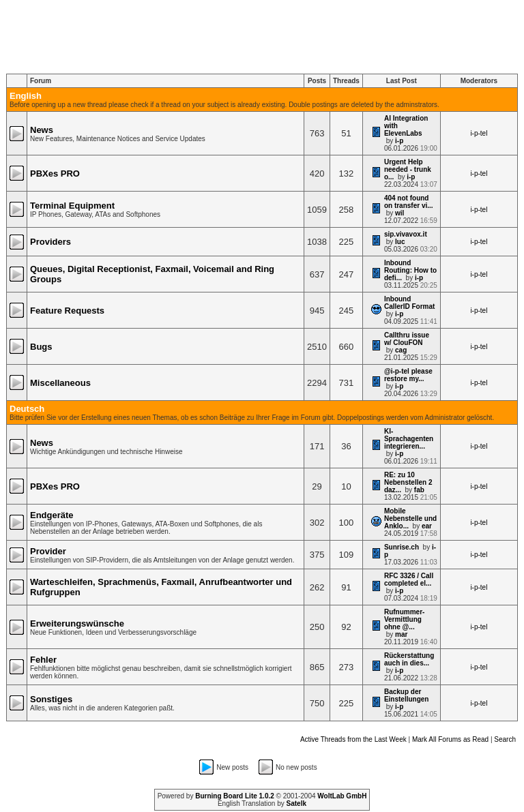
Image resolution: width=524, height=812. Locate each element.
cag (401, 350)
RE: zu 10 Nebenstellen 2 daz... (408, 482)
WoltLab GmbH (342, 796)
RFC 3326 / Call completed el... (409, 580)
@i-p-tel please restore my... (408, 375)
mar (401, 634)
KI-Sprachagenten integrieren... (409, 439)
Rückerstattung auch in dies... (409, 659)
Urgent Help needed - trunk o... (408, 169)
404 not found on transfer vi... (409, 202)
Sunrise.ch (402, 547)
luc (400, 242)
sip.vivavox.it (406, 234)
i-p (399, 141)
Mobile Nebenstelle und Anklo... (410, 518)
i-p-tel (479, 133)
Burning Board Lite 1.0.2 (235, 796)
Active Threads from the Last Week (353, 739)
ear (427, 526)
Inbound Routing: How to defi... (410, 270)
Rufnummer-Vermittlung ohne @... (404, 619)
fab (419, 490)
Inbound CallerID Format (409, 303)
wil (399, 213)
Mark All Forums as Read (450, 739)
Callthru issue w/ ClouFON (407, 339)
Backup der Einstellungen (407, 695)
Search (505, 739)
